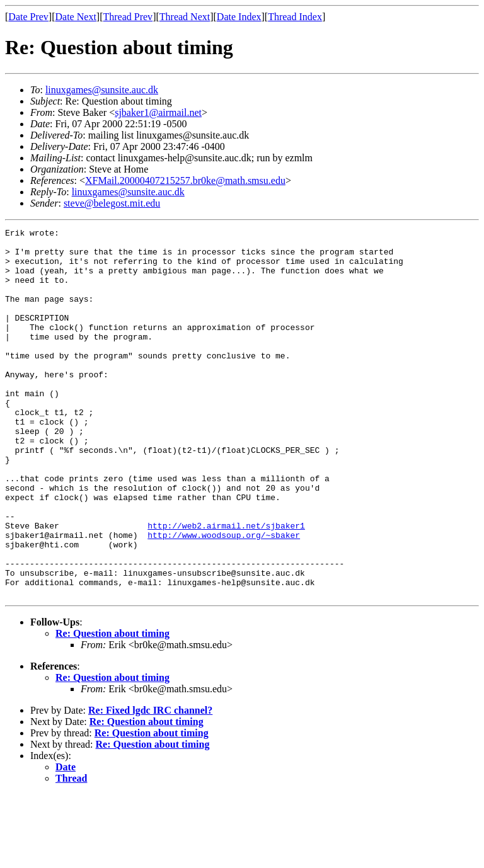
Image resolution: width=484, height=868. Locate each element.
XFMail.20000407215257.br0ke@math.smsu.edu (185, 180)
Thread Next (185, 17)
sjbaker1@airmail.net (158, 112)
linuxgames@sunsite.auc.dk (102, 90)
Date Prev (28, 17)
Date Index (239, 17)
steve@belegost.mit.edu (112, 203)
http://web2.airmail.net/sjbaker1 (226, 586)
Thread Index (295, 17)
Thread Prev (128, 17)
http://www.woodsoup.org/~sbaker (224, 597)
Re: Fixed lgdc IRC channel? (150, 784)
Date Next (76, 17)
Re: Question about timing (112, 707)
